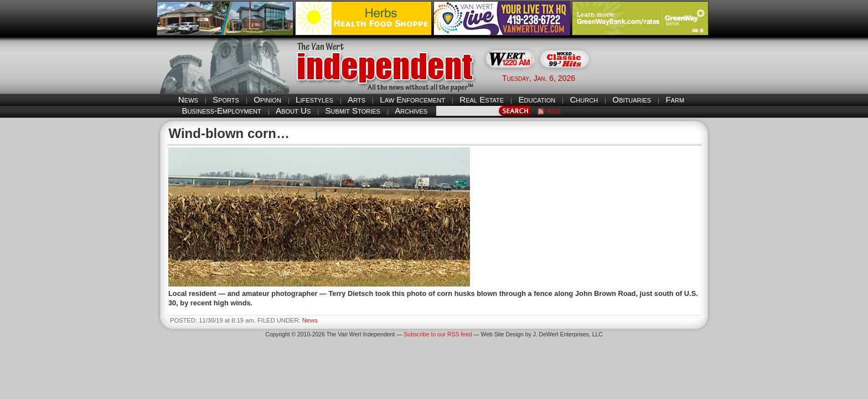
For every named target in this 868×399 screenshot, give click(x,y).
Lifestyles (314, 99)
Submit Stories (352, 111)
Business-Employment (222, 111)
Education (537, 99)
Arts (356, 99)
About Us (293, 111)
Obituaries (632, 99)
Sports (226, 99)
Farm (675, 99)
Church (584, 99)
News (188, 99)
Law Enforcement (412, 99)
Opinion (267, 99)
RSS (554, 111)
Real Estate (482, 99)
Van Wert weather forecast (656, 78)
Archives (411, 111)
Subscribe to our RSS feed (438, 334)
